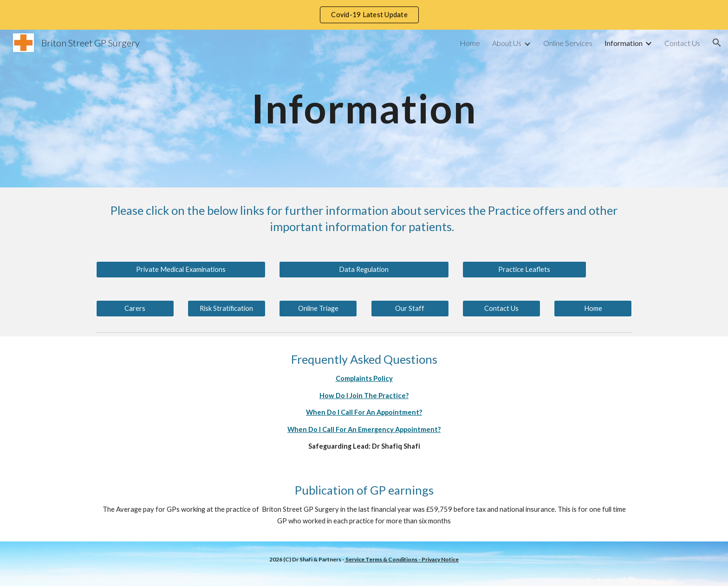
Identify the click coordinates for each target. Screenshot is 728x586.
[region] (364, 15)
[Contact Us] (501, 309)
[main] (364, 108)
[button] (717, 43)
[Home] (593, 309)
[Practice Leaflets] (524, 270)
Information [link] (624, 43)
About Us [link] (507, 43)
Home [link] (470, 43)
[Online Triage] (318, 309)
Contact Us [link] (682, 43)
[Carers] (135, 309)
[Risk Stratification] (227, 309)
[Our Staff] (410, 309)
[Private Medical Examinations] (181, 270)
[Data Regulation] (364, 270)
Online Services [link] (568, 43)
